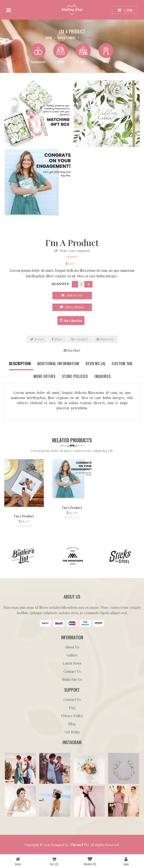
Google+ (80, 339)
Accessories (38, 61)
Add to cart (75, 295)
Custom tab (122, 363)
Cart (54, 861)
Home (49, 37)
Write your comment (75, 251)
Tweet (37, 339)
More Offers (45, 376)
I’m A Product (24, 516)
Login (126, 861)
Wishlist (90, 861)
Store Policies (75, 376)
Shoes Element (67, 37)
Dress (61, 61)
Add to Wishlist (74, 307)
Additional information (58, 363)
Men (83, 61)
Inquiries (103, 376)
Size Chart (72, 350)
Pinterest (105, 339)
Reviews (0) (96, 363)
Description (20, 363)
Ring (106, 61)
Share (57, 339)
